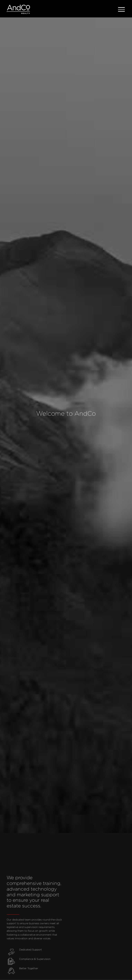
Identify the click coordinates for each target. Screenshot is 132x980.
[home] (18, 9)
